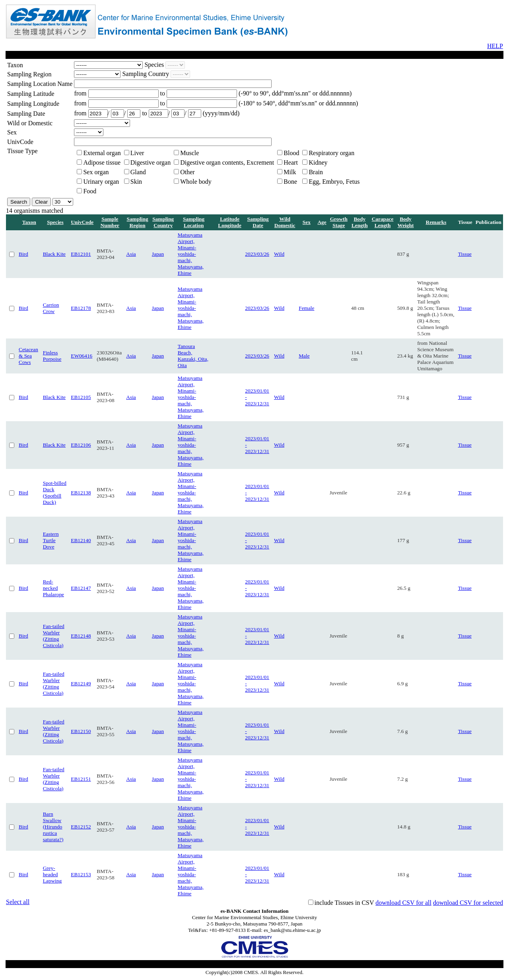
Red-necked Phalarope (53, 588)
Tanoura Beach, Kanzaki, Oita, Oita (193, 356)
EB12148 (81, 636)
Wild (279, 254)
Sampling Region (138, 222)
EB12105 (81, 397)
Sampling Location (194, 222)
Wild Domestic (285, 222)
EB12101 (81, 254)
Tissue (465, 254)
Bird (23, 254)
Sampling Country (163, 222)
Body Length (360, 222)
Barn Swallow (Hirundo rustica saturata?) (53, 827)
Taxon (29, 222)
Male (304, 356)
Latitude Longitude (230, 222)
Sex (307, 222)
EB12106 (81, 445)
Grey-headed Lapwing (52, 874)
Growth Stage (339, 222)
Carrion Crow (51, 308)
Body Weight (406, 222)
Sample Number (110, 222)
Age (322, 222)
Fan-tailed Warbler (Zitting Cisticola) (54, 636)
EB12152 (81, 827)
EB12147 (81, 588)
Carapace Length (383, 222)
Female (306, 308)
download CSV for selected (468, 903)
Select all (18, 902)
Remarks (436, 222)
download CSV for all (403, 903)
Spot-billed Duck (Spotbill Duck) (55, 493)
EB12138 (81, 493)
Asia (131, 254)
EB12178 (81, 308)
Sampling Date (258, 222)
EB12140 (81, 540)
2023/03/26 (257, 254)
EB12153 (81, 874)
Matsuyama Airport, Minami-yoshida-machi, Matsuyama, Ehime (191, 254)
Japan (158, 254)
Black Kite (54, 254)
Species (55, 222)
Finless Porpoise (52, 356)
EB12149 (81, 683)
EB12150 (81, 731)
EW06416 (82, 356)
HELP (495, 46)
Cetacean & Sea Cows (28, 356)
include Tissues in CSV (344, 903)
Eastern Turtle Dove (51, 540)
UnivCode (82, 222)
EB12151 (81, 779)
